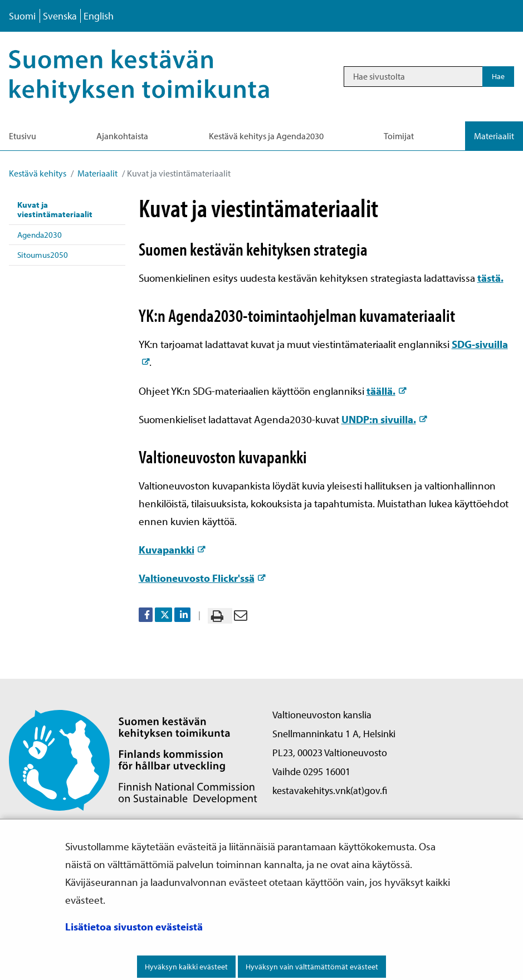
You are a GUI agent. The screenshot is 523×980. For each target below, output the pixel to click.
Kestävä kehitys (38, 173)
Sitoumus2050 (43, 255)
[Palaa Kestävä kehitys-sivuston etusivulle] (153, 76)
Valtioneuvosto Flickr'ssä (202, 578)
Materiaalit (97, 173)
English (99, 16)
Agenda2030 (40, 235)
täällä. (386, 391)
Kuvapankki (172, 550)
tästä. (490, 278)
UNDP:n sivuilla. (384, 419)
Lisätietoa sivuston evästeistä (134, 927)
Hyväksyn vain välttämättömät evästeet (312, 967)
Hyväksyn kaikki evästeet (186, 967)
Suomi (22, 16)
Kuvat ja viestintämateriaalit (55, 209)
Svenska (60, 16)
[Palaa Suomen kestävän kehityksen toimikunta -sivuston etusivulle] (133, 759)
